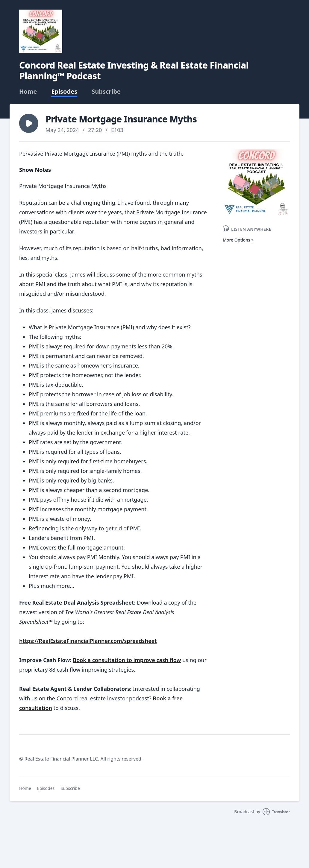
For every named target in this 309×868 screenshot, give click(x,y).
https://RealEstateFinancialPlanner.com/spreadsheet (88, 641)
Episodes (64, 92)
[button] (29, 123)
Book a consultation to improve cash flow (127, 660)
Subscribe (106, 92)
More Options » (238, 240)
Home (28, 92)
